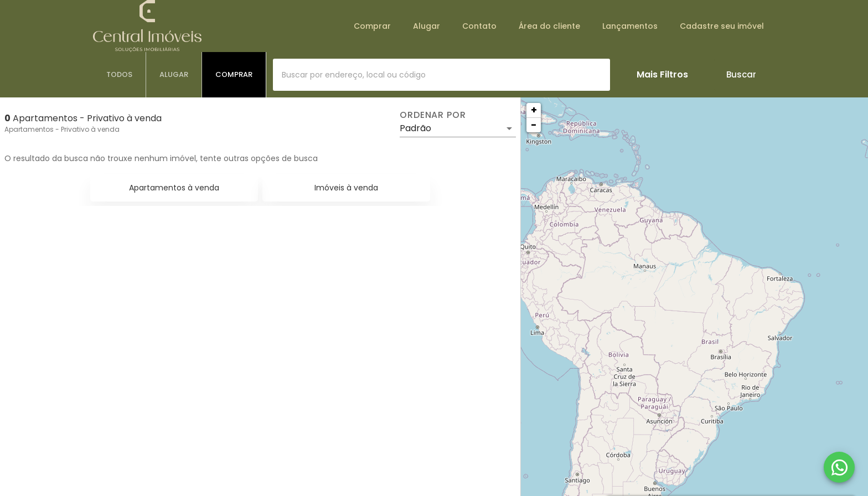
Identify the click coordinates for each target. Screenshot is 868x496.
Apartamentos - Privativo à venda (62, 129)
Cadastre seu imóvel (722, 26)
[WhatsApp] (839, 467)
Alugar (427, 26)
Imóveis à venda (346, 188)
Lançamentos (630, 26)
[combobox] (441, 75)
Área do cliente (549, 26)
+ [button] (534, 110)
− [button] (534, 125)
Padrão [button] (415, 128)
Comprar (372, 26)
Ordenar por (433, 115)
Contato (479, 26)
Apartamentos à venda (174, 188)
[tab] (120, 75)
